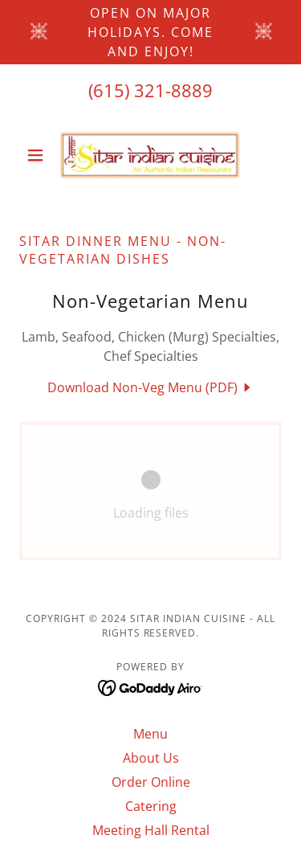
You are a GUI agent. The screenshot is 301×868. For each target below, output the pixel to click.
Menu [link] (150, 734)
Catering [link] (151, 806)
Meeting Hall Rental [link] (151, 830)
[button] (39, 155)
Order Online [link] (151, 782)
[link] (150, 155)
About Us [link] (151, 758)
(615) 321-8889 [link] (150, 90)
